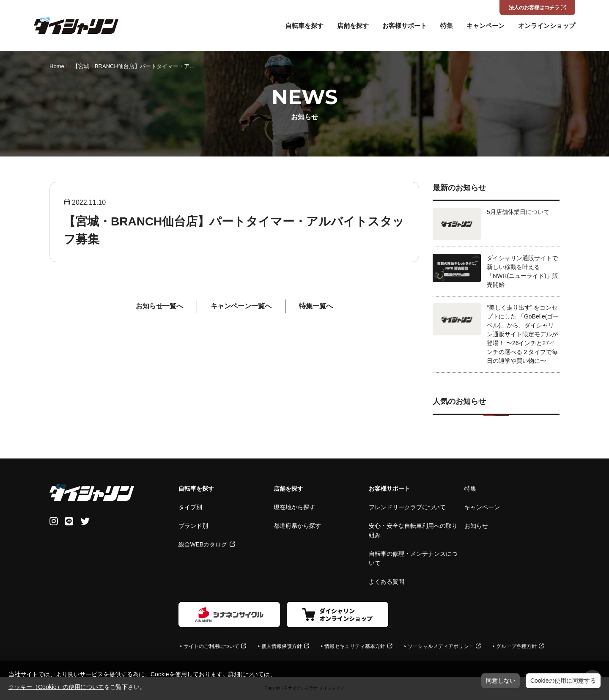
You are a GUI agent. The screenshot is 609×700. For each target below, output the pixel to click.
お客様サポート (405, 26)
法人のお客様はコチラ (534, 8)
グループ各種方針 (516, 646)
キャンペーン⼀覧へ (241, 306)
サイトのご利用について (211, 646)
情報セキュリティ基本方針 (355, 646)
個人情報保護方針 (282, 646)
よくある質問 (387, 582)
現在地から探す (294, 507)
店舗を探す (353, 26)
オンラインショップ (547, 26)
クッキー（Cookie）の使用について (56, 687)
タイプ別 (190, 507)
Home (57, 66)
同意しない (501, 681)
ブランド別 (193, 526)
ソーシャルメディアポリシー (441, 646)
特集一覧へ (316, 306)
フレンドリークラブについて (407, 507)
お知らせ (476, 526)
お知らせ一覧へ (159, 306)
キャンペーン (486, 26)
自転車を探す (304, 26)
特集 (447, 26)
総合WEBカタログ (203, 544)
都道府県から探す (297, 526)
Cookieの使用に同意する (563, 681)
